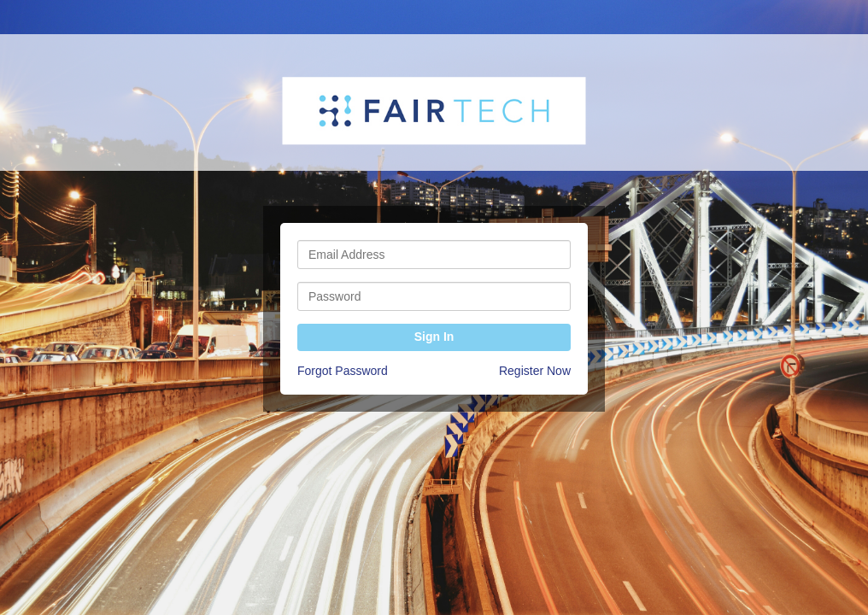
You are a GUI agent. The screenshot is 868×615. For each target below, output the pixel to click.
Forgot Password (343, 371)
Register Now (535, 371)
